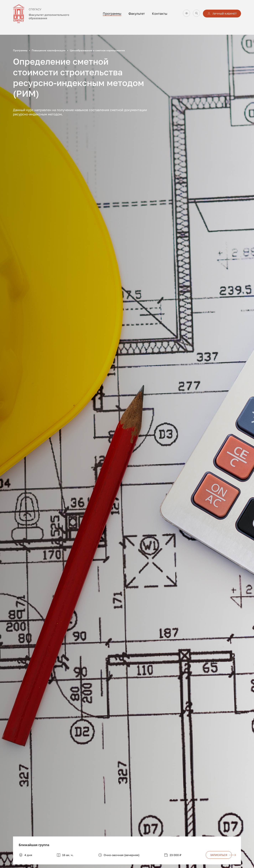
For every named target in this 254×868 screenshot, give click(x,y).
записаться (221, 855)
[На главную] (49, 14)
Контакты (160, 14)
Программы (112, 14)
